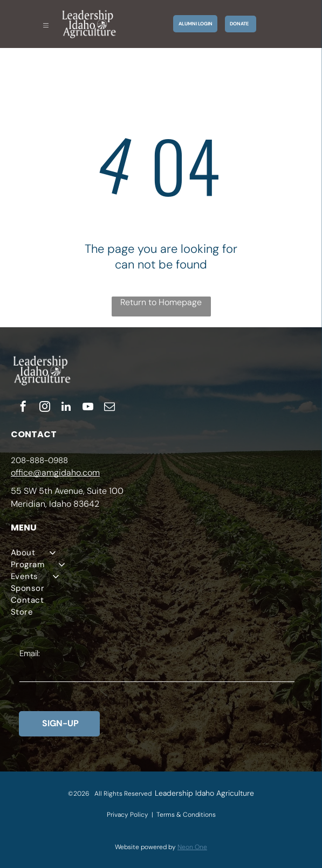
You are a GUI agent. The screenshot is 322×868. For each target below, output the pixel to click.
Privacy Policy (128, 815)
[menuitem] (161, 553)
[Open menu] (46, 24)
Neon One (192, 847)
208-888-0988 (39, 460)
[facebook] (23, 408)
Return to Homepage (161, 302)
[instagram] (45, 408)
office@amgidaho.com (55, 473)
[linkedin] (66, 408)
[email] (109, 408)
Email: (30, 653)
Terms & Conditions (186, 815)
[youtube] (88, 408)
